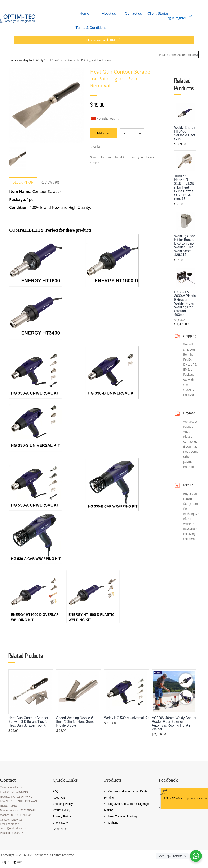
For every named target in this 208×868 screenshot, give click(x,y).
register (181, 18)
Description (23, 182)
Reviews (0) (50, 182)
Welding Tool (26, 60)
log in (170, 18)
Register (16, 862)
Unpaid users (164, 792)
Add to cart (102, 133)
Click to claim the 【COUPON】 (104, 40)
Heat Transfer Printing (122, 817)
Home (13, 60)
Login (5, 862)
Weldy (40, 60)
